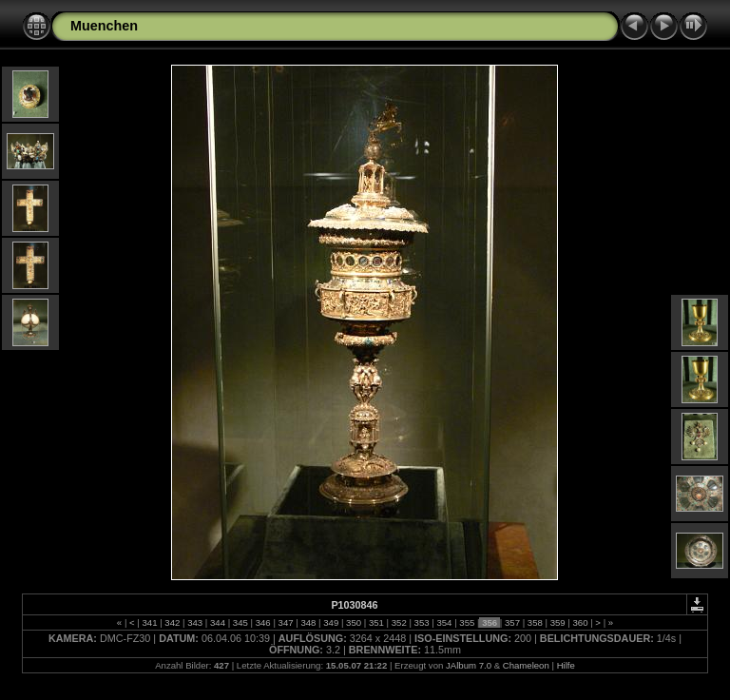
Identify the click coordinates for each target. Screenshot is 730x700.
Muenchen (104, 26)
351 (376, 622)
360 (580, 622)
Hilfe (566, 665)
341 (150, 622)
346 (263, 622)
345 (240, 622)
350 (353, 622)
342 (173, 622)
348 (308, 622)
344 (217, 622)
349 (331, 622)
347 (286, 622)
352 (399, 622)
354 (444, 622)
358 (535, 622)
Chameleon (526, 665)
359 (557, 622)
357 (512, 622)
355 (467, 622)
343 (195, 622)
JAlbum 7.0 (469, 665)
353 (422, 622)
